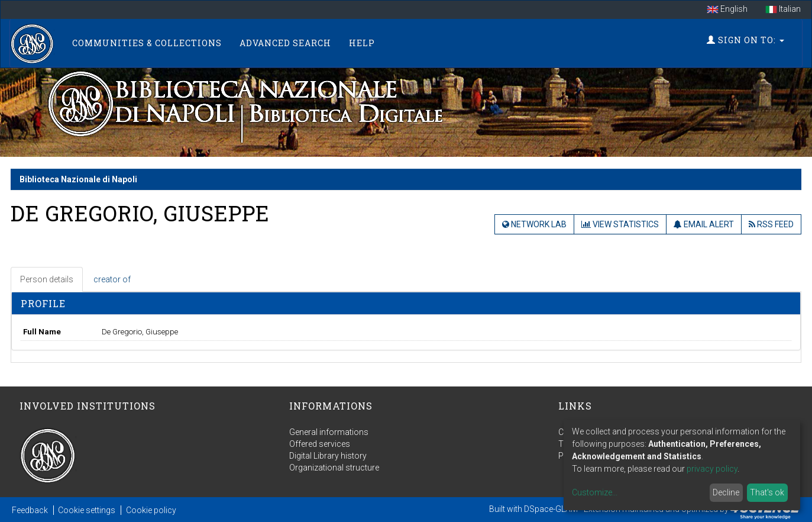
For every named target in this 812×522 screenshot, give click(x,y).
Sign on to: (745, 40)
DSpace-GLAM (551, 509)
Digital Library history (328, 456)
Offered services (320, 444)
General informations (329, 432)
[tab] (47, 279)
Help (362, 43)
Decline (726, 492)
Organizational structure (334, 468)
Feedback (30, 510)
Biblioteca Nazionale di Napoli (78, 179)
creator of (112, 279)
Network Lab (534, 224)
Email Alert (704, 224)
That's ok (767, 492)
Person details (47, 279)
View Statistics (620, 224)
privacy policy (712, 469)
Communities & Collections (147, 43)
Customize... (595, 492)
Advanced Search (285, 43)
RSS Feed (771, 224)
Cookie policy (151, 510)
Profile (43, 303)
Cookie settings (87, 510)
